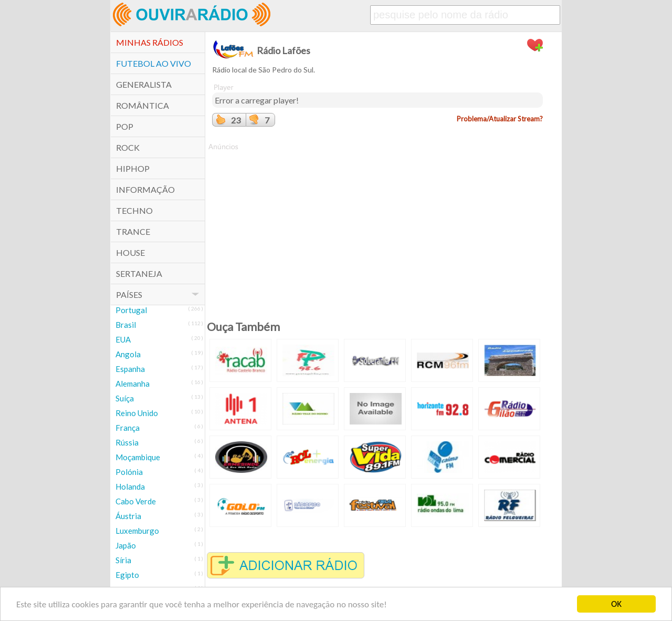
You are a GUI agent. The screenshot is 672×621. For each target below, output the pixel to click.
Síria (123, 560)
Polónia (129, 472)
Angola (128, 354)
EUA (123, 339)
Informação (145, 189)
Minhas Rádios (150, 42)
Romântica (143, 105)
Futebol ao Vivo (154, 63)
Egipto (127, 575)
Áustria (128, 516)
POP (125, 126)
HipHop (133, 168)
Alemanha (133, 384)
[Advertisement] (377, 225)
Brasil (126, 325)
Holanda (130, 487)
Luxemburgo (137, 531)
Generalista (144, 84)
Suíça (125, 398)
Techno (134, 210)
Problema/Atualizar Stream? (500, 119)
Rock (128, 147)
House (130, 252)
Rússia (127, 442)
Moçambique (138, 457)
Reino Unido (137, 413)
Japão (126, 545)
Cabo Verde (136, 501)
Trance (133, 231)
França (128, 428)
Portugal (131, 310)
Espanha (130, 369)
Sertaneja (139, 273)
